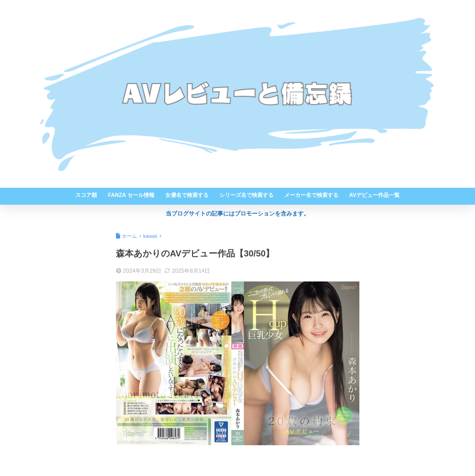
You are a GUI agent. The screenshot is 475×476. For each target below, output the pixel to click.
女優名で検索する (187, 195)
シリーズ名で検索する (246, 195)
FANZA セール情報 (131, 195)
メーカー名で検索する (311, 195)
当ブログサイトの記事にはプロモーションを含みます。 (238, 214)
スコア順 (86, 195)
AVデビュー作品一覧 (374, 195)
